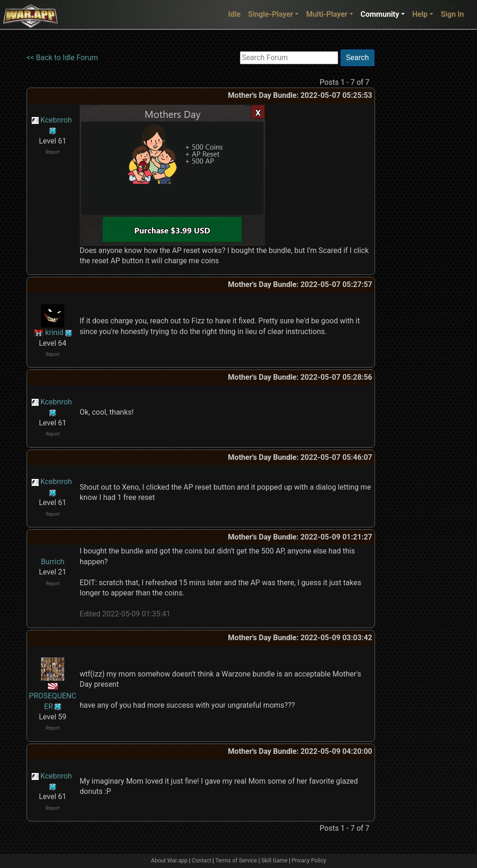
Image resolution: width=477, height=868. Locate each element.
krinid (54, 332)
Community (380, 14)
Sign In (452, 14)
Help (420, 14)
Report (53, 152)
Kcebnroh (56, 120)
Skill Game (275, 861)
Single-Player (270, 14)
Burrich (53, 562)
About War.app (169, 861)
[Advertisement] (413, 189)
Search (358, 58)
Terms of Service (236, 861)
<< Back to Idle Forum (62, 58)
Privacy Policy (309, 861)
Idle (235, 14)
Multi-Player (327, 14)
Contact (201, 861)
